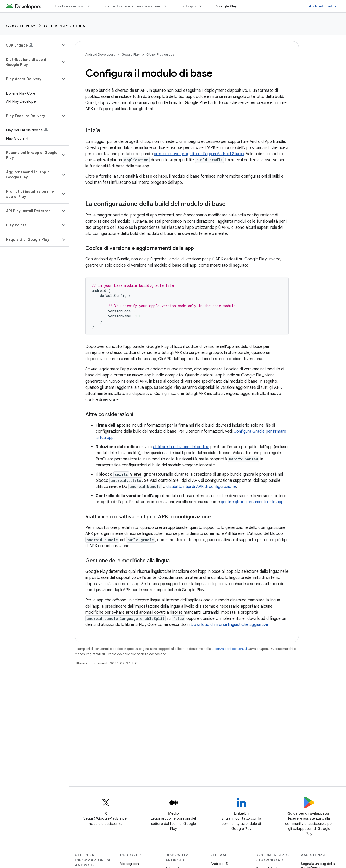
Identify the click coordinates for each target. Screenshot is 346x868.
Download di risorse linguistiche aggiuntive (229, 625)
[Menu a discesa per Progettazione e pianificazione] (167, 6)
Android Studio (322, 6)
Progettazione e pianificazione (132, 6)
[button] (30, 45)
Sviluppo (188, 6)
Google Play (21, 26)
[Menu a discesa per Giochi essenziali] (91, 6)
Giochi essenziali (69, 6)
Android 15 (219, 864)
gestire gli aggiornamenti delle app (252, 502)
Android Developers (100, 55)
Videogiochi (130, 864)
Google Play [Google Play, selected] (226, 6)
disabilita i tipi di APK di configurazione (201, 487)
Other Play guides (65, 26)
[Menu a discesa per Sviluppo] (203, 6)
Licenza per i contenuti (229, 649)
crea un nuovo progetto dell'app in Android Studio (199, 154)
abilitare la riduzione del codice (181, 447)
